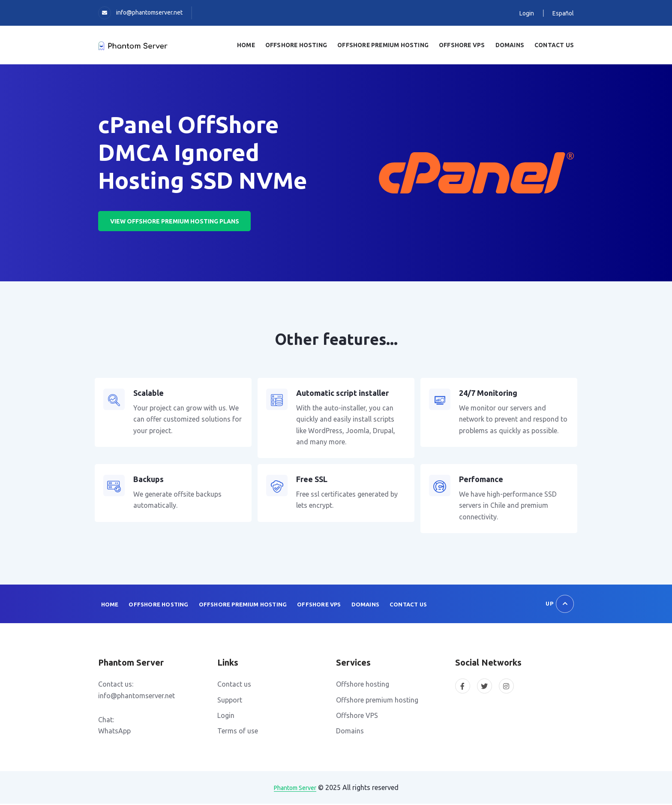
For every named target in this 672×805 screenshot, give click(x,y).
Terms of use (238, 733)
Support (230, 701)
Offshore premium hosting (377, 701)
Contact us (555, 45)
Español (563, 13)
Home (257, 45)
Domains (512, 45)
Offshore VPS (316, 606)
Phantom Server (295, 789)
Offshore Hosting (306, 45)
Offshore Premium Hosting (390, 45)
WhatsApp (114, 733)
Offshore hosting (363, 686)
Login (527, 13)
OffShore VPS (466, 45)
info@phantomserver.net (149, 12)
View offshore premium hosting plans (176, 222)
